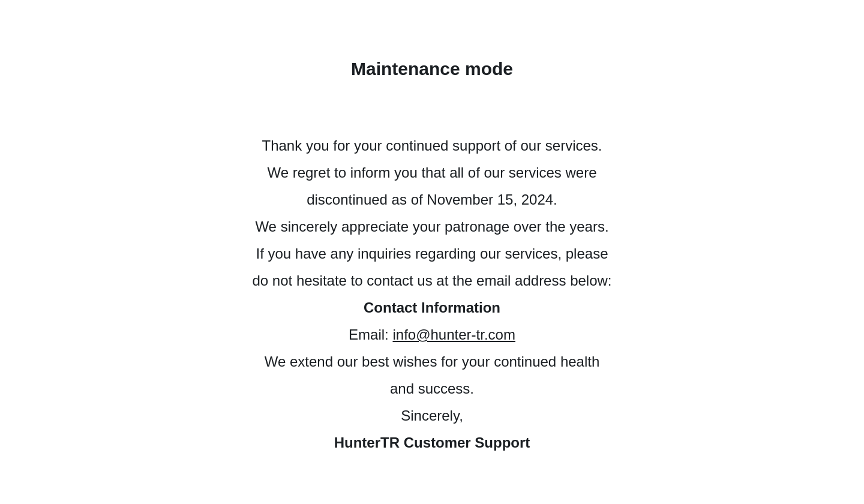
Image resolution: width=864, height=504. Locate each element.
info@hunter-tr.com (454, 334)
